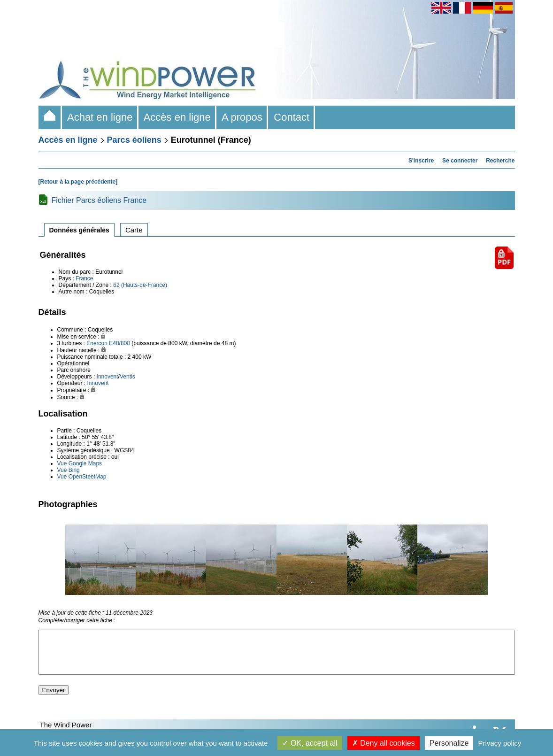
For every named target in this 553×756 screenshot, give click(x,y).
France (84, 278)
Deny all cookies (384, 743)
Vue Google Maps (80, 463)
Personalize (449, 743)
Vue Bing (69, 470)
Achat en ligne (100, 117)
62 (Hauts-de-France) (140, 285)
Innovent (108, 377)
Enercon (97, 343)
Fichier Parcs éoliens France (99, 200)
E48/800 (119, 343)
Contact (292, 117)
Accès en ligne (177, 117)
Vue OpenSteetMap (82, 477)
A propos (242, 117)
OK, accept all (310, 743)
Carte (134, 230)
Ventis (127, 377)
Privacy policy (500, 743)
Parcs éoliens (134, 140)
